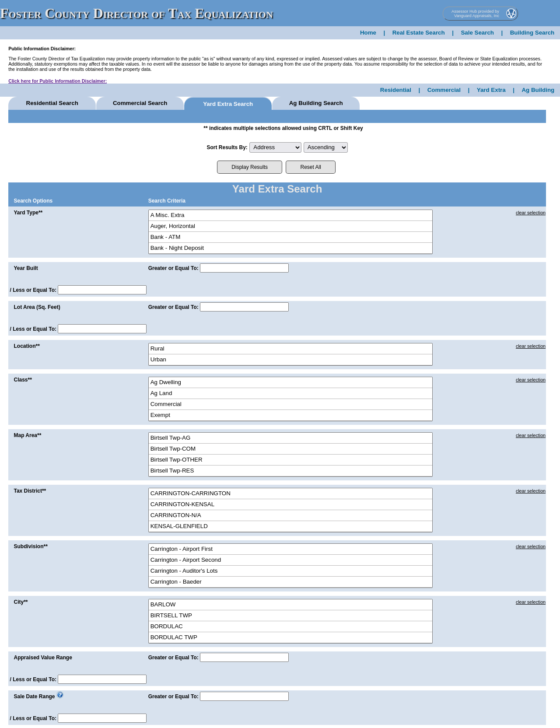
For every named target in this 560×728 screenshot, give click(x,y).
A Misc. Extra (290, 215)
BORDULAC (290, 627)
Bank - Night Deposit (290, 248)
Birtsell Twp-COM (290, 449)
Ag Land (290, 394)
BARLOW (290, 605)
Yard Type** (28, 213)
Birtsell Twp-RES (290, 471)
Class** (23, 380)
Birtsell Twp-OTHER (290, 460)
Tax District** (30, 491)
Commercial (444, 90)
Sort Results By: (227, 147)
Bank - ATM (290, 237)
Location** (26, 346)
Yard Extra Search (228, 104)
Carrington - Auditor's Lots (290, 571)
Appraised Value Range (43, 658)
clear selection (531, 213)
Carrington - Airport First (290, 549)
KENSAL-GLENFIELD (290, 527)
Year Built (26, 268)
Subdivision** (30, 546)
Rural (290, 349)
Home (368, 33)
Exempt (290, 415)
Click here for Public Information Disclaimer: (58, 81)
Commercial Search (140, 103)
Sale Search (477, 33)
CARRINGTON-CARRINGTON (290, 494)
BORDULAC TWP (290, 638)
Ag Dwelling (290, 383)
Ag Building (538, 90)
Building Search (532, 33)
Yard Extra (491, 90)
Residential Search (52, 103)
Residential (396, 90)
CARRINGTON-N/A (290, 516)
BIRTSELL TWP (290, 616)
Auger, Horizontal (290, 226)
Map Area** (27, 435)
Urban (290, 360)
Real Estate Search (419, 33)
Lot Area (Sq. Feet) (37, 307)
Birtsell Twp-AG (290, 438)
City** (21, 602)
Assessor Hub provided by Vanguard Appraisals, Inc (475, 14)
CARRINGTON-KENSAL (290, 505)
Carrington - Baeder (290, 582)
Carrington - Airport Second (290, 560)
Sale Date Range (34, 696)
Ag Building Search (316, 103)
